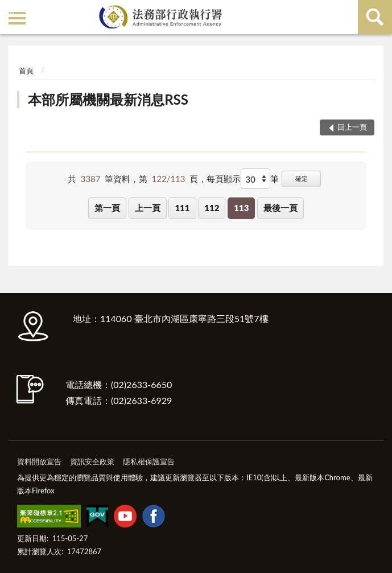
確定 (302, 178)
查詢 (375, 17)
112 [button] (212, 208)
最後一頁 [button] (280, 208)
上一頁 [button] (148, 208)
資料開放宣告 (39, 461)
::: (11, 10)
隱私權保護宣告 (149, 461)
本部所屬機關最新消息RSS (108, 99)
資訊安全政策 (92, 461)
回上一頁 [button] (352, 127)
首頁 (26, 71)
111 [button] (182, 208)
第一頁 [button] (107, 208)
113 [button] (241, 208)
